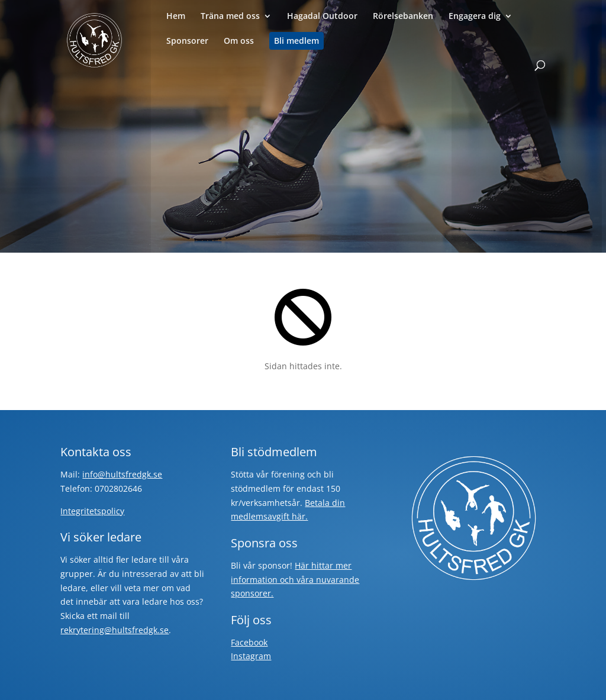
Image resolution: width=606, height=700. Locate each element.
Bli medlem (296, 41)
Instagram (251, 656)
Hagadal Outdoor (322, 17)
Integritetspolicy (92, 511)
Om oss (239, 41)
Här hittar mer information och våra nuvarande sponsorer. (295, 580)
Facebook (249, 642)
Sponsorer (187, 41)
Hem (176, 17)
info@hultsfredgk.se (122, 474)
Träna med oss (230, 17)
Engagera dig (475, 17)
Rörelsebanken (403, 17)
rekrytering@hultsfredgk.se (115, 630)
